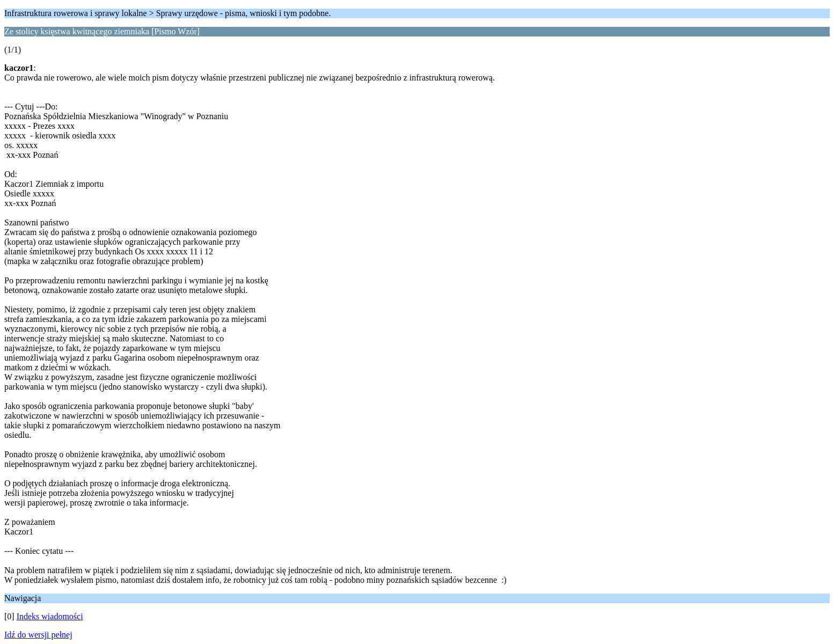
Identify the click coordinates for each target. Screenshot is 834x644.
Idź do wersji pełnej (38, 635)
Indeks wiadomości (50, 616)
